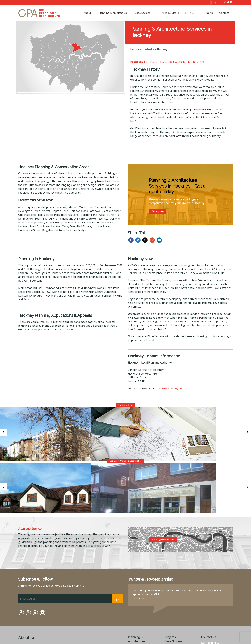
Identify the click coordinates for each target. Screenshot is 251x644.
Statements (135, 642)
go (118, 572)
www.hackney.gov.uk (174, 389)
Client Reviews (173, 633)
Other (168, 629)
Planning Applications (141, 625)
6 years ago (138, 572)
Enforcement (136, 638)
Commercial (172, 625)
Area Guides (147, 49)
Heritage (133, 629)
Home (134, 49)
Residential (171, 621)
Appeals (133, 633)
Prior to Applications (141, 621)
